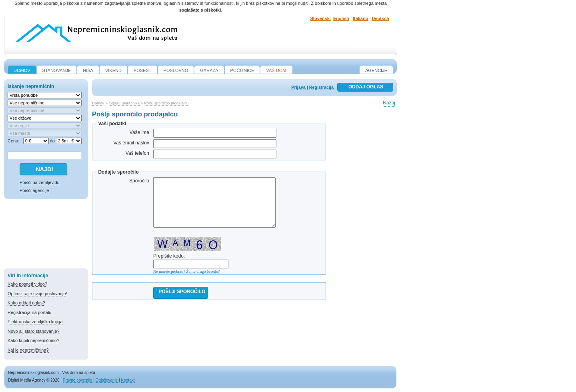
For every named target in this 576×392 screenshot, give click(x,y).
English (341, 18)
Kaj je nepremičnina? (28, 350)
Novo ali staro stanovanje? (34, 331)
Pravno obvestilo (78, 380)
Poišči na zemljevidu (40, 182)
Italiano (361, 18)
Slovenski (321, 18)
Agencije (376, 70)
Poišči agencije (34, 190)
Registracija (321, 87)
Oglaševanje (107, 380)
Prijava (298, 87)
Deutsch (381, 18)
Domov (98, 103)
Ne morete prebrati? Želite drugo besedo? (186, 271)
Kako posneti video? (27, 284)
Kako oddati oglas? (26, 303)
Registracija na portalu (29, 312)
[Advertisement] (46, 235)
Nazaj (389, 103)
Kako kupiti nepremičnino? (33, 340)
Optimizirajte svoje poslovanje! (37, 294)
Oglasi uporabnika (124, 103)
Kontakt (128, 380)
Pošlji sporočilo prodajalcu (166, 103)
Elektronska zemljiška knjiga (35, 322)
